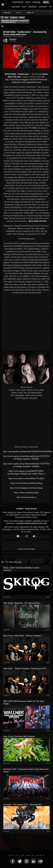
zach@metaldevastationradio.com (31, 523)
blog (19, 13)
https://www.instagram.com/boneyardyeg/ (26, 488)
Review (22, 18)
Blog (6, 18)
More (30, 13)
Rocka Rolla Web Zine (38, 221)
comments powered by (26, 549)
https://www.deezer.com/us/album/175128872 (26, 478)
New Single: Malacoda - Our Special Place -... (23, 603)
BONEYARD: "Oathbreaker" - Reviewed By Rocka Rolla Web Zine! (15, 22)
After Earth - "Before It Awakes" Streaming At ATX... (26, 669)
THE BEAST (13, 39)
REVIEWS (33, 7)
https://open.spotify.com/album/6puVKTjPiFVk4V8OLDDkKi (28, 451)
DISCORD (16, 7)
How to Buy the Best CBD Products (19, 737)
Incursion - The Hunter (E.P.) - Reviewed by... (23, 805)
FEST (24, 7)
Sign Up (46, 2)
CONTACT (43, 7)
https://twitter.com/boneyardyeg (26, 493)
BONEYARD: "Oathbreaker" (17, 74)
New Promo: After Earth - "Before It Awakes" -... (24, 636)
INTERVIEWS (18, 2)
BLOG (28, 2)
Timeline (7, 13)
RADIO (35, 2)
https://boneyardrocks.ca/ (26, 497)
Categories (14, 18)
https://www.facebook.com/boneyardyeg (26, 483)
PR (50, 7)
